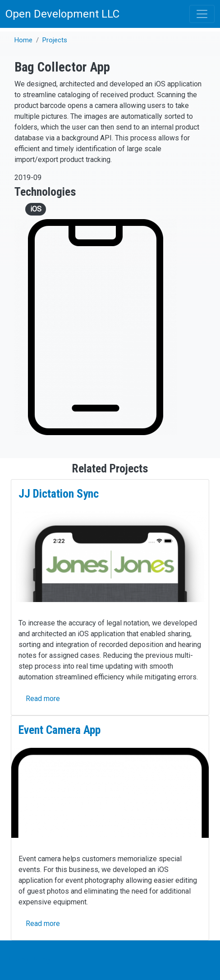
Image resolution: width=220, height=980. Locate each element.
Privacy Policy (28, 960)
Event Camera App (60, 730)
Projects (55, 40)
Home (23, 40)
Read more (43, 699)
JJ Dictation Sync (59, 494)
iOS (36, 209)
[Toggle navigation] (202, 14)
